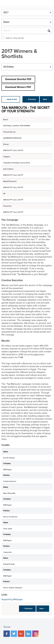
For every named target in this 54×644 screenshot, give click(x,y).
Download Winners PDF (18, 87)
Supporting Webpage (12, 599)
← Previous (30, 99)
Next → (46, 99)
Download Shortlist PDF (18, 79)
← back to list (11, 99)
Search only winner (15, 38)
